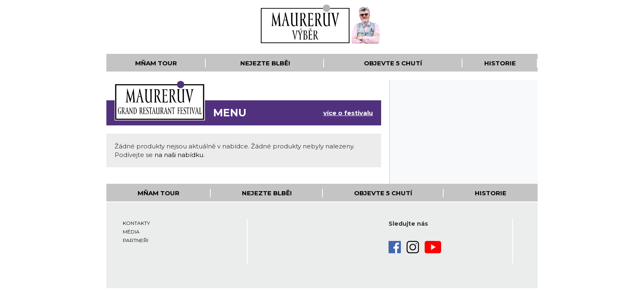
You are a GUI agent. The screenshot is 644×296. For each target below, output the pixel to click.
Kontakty (136, 223)
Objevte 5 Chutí (393, 63)
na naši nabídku (179, 155)
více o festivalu (348, 113)
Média (131, 232)
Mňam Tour (156, 63)
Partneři (136, 240)
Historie (500, 63)
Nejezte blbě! (265, 63)
